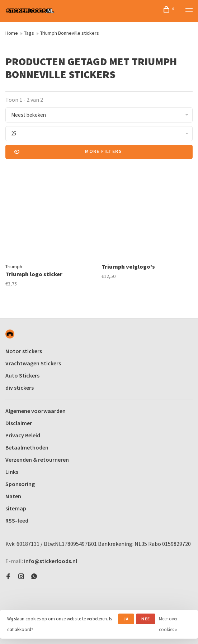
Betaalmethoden (27, 447)
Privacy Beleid (23, 435)
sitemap (16, 508)
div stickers (20, 388)
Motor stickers (24, 351)
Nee (146, 619)
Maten (13, 496)
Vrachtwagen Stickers (33, 363)
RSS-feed (17, 520)
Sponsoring (20, 484)
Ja (126, 619)
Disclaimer (19, 423)
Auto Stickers (22, 375)
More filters (68, 152)
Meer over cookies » (168, 624)
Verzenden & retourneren (37, 460)
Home (12, 33)
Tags (29, 33)
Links (12, 472)
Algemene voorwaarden (36, 411)
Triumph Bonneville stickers (70, 33)
